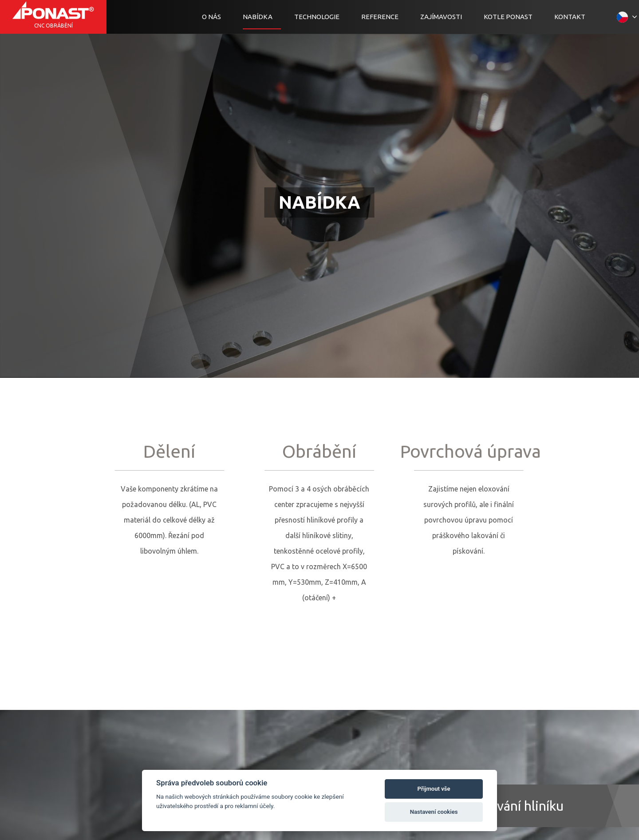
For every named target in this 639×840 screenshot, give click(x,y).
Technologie (317, 17)
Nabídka (258, 17)
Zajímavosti (441, 17)
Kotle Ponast (508, 17)
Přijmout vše (434, 789)
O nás (211, 17)
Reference (380, 17)
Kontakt (570, 17)
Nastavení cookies (434, 812)
